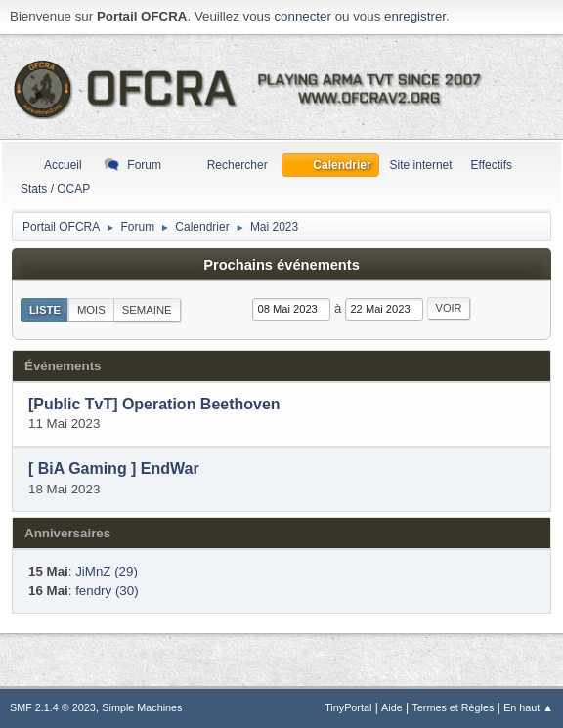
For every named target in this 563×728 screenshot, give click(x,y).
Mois (91, 310)
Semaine (147, 310)
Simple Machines (142, 707)
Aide (392, 707)
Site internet (421, 165)
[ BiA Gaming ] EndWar (114, 470)
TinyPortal (348, 707)
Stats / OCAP (55, 189)
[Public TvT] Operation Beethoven (154, 404)
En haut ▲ (528, 707)
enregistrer (415, 16)
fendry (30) (107, 591)
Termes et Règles (453, 707)
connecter (303, 16)
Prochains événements (281, 265)
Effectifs (492, 165)
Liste (45, 310)
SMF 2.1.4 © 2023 (53, 707)
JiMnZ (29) (107, 571)
